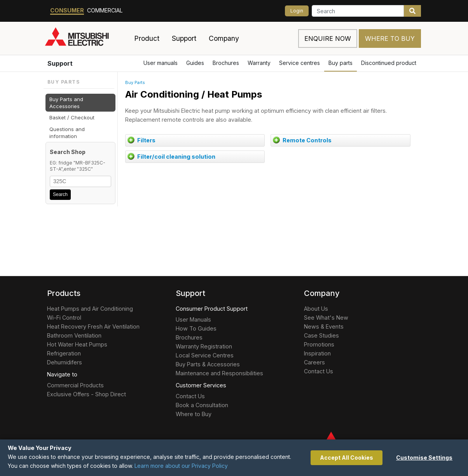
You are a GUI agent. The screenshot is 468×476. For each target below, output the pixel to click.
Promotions (319, 344)
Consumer (67, 10)
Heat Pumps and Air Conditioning (90, 309)
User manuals (161, 63)
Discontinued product (389, 63)
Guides (195, 63)
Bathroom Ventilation (74, 335)
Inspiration (317, 353)
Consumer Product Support (212, 309)
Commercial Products (75, 385)
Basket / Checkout (72, 117)
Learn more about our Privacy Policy (181, 466)
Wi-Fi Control (64, 318)
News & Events (324, 326)
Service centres (299, 63)
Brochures (226, 63)
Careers (314, 362)
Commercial (105, 10)
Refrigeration (64, 353)
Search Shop (68, 152)
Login (297, 11)
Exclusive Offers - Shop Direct (86, 394)
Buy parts (341, 63)
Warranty (259, 63)
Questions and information (67, 133)
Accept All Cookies (347, 458)
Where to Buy (390, 38)
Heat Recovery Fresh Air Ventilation (93, 326)
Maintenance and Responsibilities (219, 373)
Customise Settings (424, 458)
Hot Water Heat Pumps (77, 344)
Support (60, 63)
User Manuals (193, 319)
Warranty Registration (204, 346)
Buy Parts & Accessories (208, 364)
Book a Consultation (202, 405)
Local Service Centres (205, 355)
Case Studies (321, 335)
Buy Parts (135, 83)
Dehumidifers (65, 362)
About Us (316, 309)
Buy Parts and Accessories (66, 103)
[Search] (358, 11)
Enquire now (328, 38)
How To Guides (196, 328)
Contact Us (190, 396)
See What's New (326, 318)
